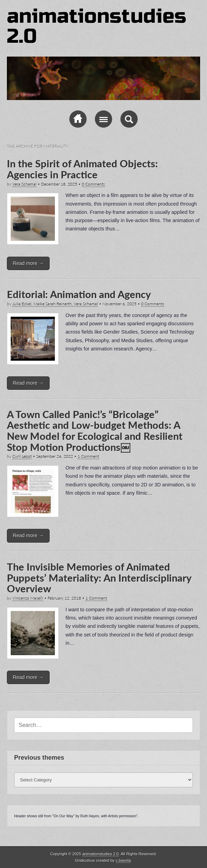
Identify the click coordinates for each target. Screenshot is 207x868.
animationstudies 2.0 (97, 26)
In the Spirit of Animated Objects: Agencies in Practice (82, 169)
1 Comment (88, 456)
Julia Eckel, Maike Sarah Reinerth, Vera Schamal (55, 304)
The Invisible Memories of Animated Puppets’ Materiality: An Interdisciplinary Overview (99, 578)
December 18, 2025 (59, 184)
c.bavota (124, 860)
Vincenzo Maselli (28, 598)
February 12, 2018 (64, 598)
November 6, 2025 (120, 304)
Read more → (28, 263)
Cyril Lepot (22, 456)
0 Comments (93, 184)
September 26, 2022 (55, 456)
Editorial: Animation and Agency (79, 294)
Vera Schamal (24, 184)
